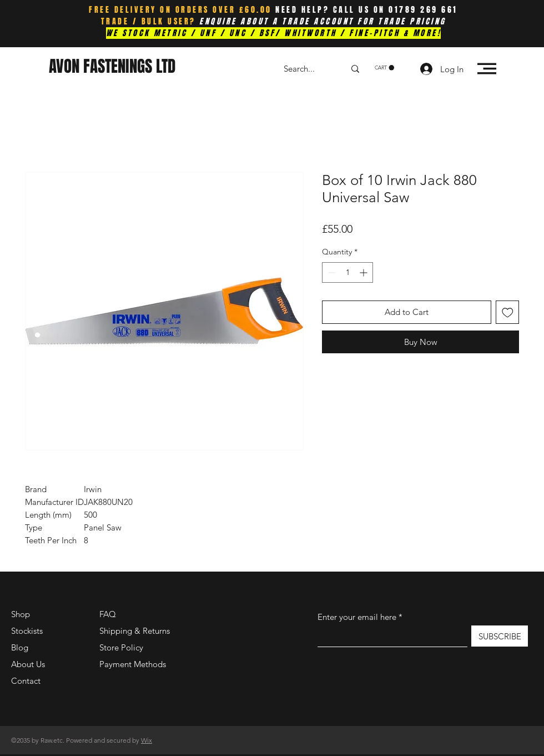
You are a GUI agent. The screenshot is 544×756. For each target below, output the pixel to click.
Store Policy (121, 647)
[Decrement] (331, 272)
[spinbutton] (347, 272)
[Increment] (364, 272)
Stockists (27, 631)
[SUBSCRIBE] (500, 636)
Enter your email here (357, 617)
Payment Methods (134, 664)
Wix (147, 740)
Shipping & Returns (135, 631)
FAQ (108, 614)
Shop (21, 614)
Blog (20, 647)
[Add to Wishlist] (508, 312)
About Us (28, 664)
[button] (384, 68)
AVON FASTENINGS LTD (112, 66)
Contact (26, 681)
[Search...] (306, 69)
